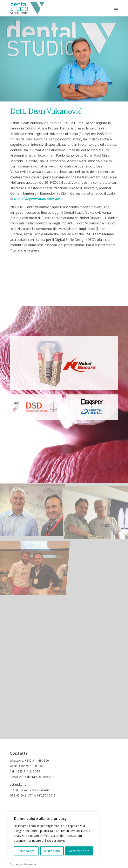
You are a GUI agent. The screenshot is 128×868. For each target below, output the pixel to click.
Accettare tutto (79, 851)
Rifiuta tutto (52, 851)
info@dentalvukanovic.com (37, 777)
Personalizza (26, 851)
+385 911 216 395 (28, 771)
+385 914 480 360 (37, 760)
